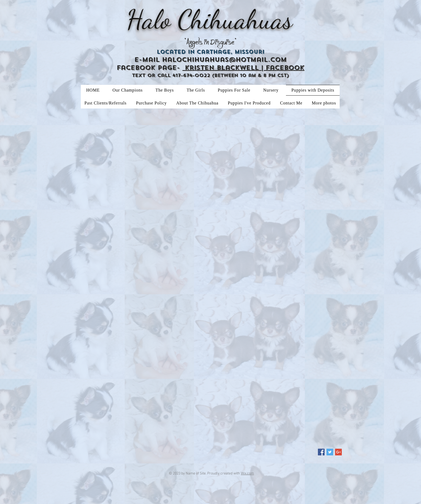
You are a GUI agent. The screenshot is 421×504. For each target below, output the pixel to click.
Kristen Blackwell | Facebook (244, 68)
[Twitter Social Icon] (330, 452)
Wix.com (247, 474)
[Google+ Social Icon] (338, 452)
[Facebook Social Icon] (321, 452)
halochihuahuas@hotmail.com (224, 60)
